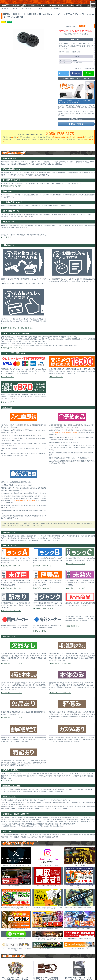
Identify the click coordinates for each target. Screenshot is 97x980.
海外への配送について (11, 215)
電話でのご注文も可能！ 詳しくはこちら (18, 332)
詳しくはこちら (8, 381)
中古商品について (9, 537)
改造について (7, 196)
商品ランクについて (10, 550)
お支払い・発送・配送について (14, 357)
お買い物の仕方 (8, 249)
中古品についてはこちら (12, 570)
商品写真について (9, 226)
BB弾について (8, 836)
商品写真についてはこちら (13, 668)
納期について (7, 412)
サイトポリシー (8, 242)
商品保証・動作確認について (13, 774)
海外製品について (9, 801)
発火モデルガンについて (11, 790)
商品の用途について (10, 163)
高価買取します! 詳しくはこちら (76, 38)
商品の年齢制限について (12, 173)
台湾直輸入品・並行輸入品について (16, 818)
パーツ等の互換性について (12, 206)
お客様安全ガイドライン (12, 190)
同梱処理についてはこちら (13, 352)
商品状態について (9, 641)
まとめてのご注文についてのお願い (16, 338)
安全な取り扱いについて (12, 184)
